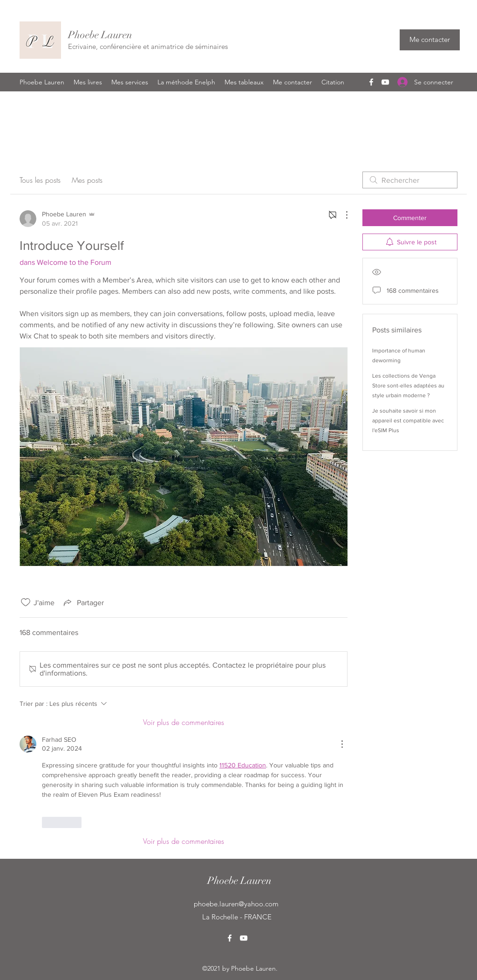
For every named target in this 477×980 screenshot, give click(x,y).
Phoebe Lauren (100, 35)
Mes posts (87, 180)
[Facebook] (371, 82)
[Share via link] (83, 602)
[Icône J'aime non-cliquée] (26, 602)
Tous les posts (40, 180)
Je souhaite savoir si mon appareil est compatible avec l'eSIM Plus (408, 421)
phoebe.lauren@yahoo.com (236, 904)
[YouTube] (385, 82)
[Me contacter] (430, 40)
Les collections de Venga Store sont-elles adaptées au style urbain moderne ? (408, 386)
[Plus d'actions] (342, 215)
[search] (410, 180)
